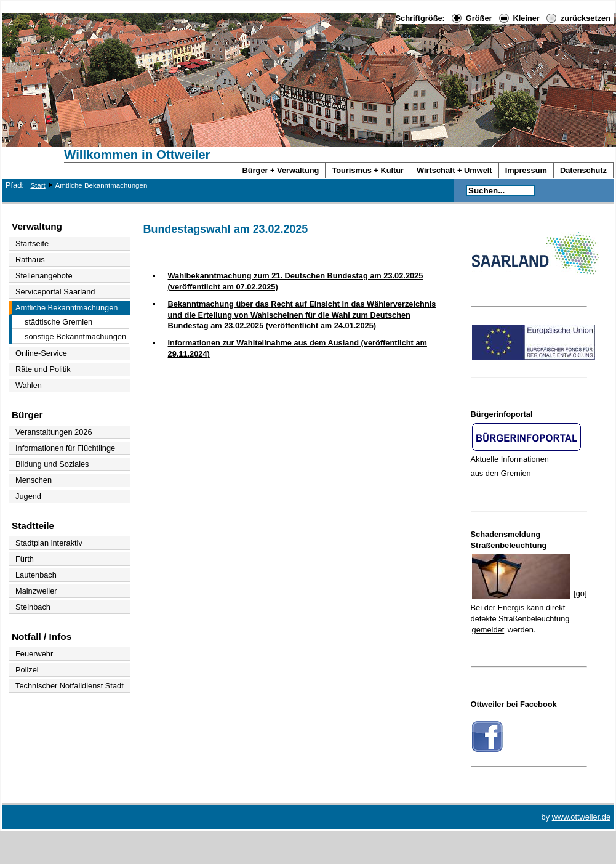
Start (38, 185)
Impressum (526, 170)
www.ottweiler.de (581, 817)
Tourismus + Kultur (368, 170)
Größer (479, 18)
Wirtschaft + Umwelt (454, 170)
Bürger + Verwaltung (281, 170)
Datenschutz (583, 170)
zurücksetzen (586, 18)
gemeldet (488, 630)
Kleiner (526, 18)
